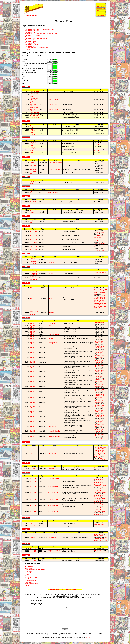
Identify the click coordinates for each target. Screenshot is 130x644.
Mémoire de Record (31, 40)
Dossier (51, 339)
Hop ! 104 (33, 478)
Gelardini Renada (100, 232)
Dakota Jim (53, 312)
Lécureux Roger (100, 394)
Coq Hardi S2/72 (33, 143)
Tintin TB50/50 (34, 118)
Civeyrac (102, 460)
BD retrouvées (101, 11)
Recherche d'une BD (101, 9)
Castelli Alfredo (99, 236)
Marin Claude (101, 449)
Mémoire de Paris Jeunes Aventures (36, 38)
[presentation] (65, 626)
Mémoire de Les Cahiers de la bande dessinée (40, 29)
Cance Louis (98, 289)
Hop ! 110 (33, 523)
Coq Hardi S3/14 (33, 182)
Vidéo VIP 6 (33, 240)
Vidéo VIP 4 (33, 232)
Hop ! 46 (32, 288)
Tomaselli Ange (99, 338)
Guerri (101, 305)
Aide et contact (101, 15)
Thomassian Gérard (100, 486)
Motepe (97, 293)
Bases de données (101, 6)
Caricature (52, 323)
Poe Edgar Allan (100, 236)
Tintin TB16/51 (32, 130)
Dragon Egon (103, 540)
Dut (95, 449)
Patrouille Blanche (54, 335)
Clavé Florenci (98, 456)
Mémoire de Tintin (31, 43)
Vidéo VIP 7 (33, 243)
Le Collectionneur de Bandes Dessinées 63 (34, 312)
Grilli (105, 306)
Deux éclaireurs (53, 95)
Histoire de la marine (55, 163)
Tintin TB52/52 (32, 153)
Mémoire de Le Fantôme (33, 35)
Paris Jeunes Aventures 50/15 (34, 100)
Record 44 (33, 213)
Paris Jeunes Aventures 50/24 (34, 109)
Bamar (96, 240)
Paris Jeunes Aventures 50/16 (34, 104)
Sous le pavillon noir (54, 192)
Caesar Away (98, 306)
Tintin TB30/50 (34, 113)
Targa (51, 299)
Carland (101, 302)
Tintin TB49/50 (34, 116)
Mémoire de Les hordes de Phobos (36, 37)
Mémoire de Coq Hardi (32, 31)
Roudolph (97, 144)
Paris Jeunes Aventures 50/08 (34, 95)
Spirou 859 (33, 166)
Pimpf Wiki (29, 49)
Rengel (96, 247)
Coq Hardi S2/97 (33, 150)
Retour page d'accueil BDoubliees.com (65, 590)
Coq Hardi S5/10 (33, 192)
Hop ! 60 (32, 323)
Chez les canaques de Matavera (54, 551)
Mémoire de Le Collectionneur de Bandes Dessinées (41, 34)
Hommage (52, 263)
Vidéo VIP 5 (33, 236)
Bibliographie (53, 343)
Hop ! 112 (33, 526)
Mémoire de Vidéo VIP (32, 45)
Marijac (105, 447)
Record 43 (33, 211)
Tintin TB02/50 (34, 92)
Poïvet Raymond (99, 450)
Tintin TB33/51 (32, 133)
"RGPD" (88, 639)
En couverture (53, 537)
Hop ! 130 (33, 560)
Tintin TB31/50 (34, 114)
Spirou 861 (33, 169)
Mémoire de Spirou (31, 42)
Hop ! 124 (33, 551)
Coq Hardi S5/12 (33, 202)
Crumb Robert (99, 536)
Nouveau (101, 4)
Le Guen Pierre (100, 451)
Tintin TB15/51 (32, 127)
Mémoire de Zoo (30, 46)
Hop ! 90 (32, 453)
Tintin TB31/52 (32, 146)
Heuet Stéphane (99, 534)
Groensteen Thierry (100, 272)
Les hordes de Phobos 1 (34, 259)
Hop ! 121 (33, 549)
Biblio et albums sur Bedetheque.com (37, 48)
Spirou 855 (33, 163)
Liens (101, 13)
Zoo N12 (32, 537)
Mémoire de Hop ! (31, 32)
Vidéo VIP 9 (33, 249)
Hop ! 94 (32, 469)
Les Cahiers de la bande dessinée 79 (33, 273)
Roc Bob (103, 291)
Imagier (52, 273)
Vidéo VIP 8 (33, 246)
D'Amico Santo (99, 323)
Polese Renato (99, 303)
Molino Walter (99, 308)
